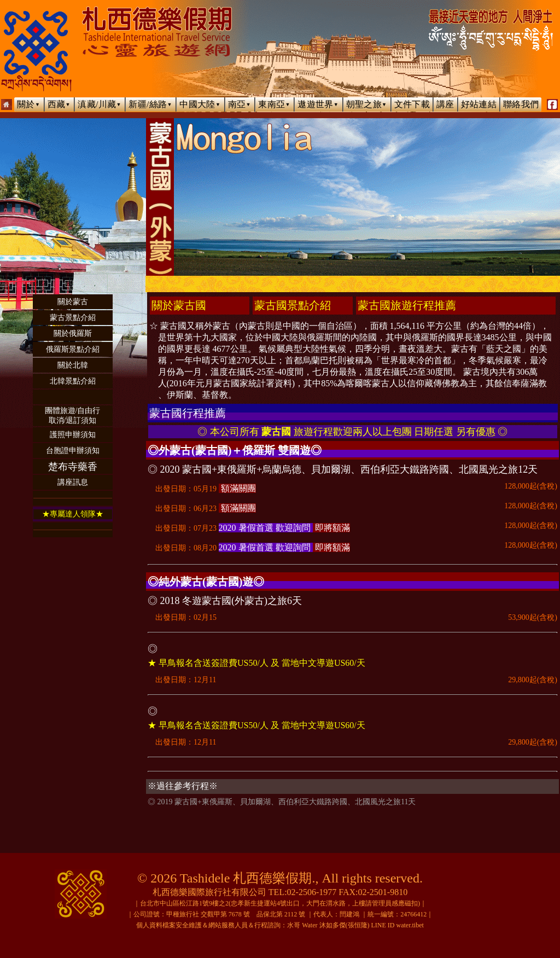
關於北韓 (73, 365)
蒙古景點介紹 (73, 318)
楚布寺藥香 (73, 467)
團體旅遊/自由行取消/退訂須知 (73, 416)
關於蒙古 (73, 302)
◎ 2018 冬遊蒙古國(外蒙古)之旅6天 (225, 601)
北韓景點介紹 (73, 381)
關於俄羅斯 (73, 333)
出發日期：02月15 (352, 618)
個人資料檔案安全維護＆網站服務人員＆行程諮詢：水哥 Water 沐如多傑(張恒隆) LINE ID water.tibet (280, 925)
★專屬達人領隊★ (73, 514)
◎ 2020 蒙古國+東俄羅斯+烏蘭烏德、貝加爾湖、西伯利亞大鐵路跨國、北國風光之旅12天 (343, 469)
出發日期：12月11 (352, 680)
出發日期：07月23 (352, 526)
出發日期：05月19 (352, 487)
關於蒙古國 (179, 305)
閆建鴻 (349, 914)
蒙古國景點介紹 (293, 305)
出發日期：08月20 (352, 546)
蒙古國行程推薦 (188, 413)
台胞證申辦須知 (73, 451)
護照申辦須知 (73, 435)
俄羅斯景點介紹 (73, 349)
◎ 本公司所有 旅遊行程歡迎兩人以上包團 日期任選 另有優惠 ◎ (352, 432)
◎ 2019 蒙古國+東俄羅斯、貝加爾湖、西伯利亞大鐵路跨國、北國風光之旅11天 (282, 802)
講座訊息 (73, 482)
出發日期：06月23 (352, 507)
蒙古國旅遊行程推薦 (407, 305)
